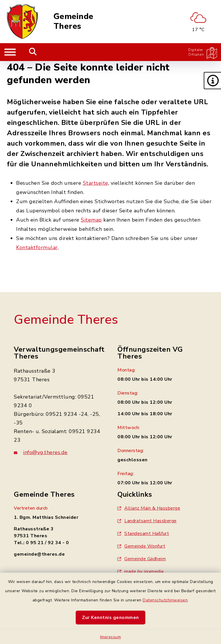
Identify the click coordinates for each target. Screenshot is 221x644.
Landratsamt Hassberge (147, 521)
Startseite (96, 183)
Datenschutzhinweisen (165, 600)
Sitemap (91, 220)
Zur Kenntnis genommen (110, 618)
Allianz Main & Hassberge (149, 508)
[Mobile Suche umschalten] (33, 52)
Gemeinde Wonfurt (141, 546)
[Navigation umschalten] (10, 52)
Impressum (111, 637)
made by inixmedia (141, 571)
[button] (212, 81)
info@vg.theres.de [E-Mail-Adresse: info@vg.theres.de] (41, 452)
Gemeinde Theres (74, 21)
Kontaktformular (37, 247)
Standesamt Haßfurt (143, 534)
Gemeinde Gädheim (142, 559)
